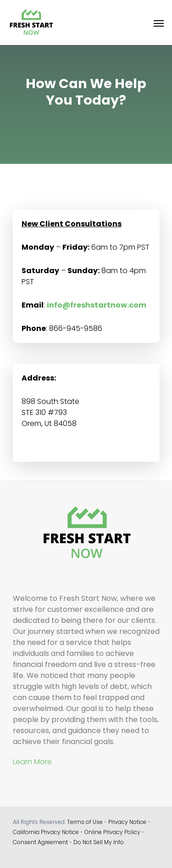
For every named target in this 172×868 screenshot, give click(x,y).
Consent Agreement (40, 842)
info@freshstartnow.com (97, 305)
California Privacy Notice (46, 832)
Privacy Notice (127, 822)
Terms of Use (85, 822)
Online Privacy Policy (112, 832)
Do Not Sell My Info (99, 842)
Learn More (32, 762)
